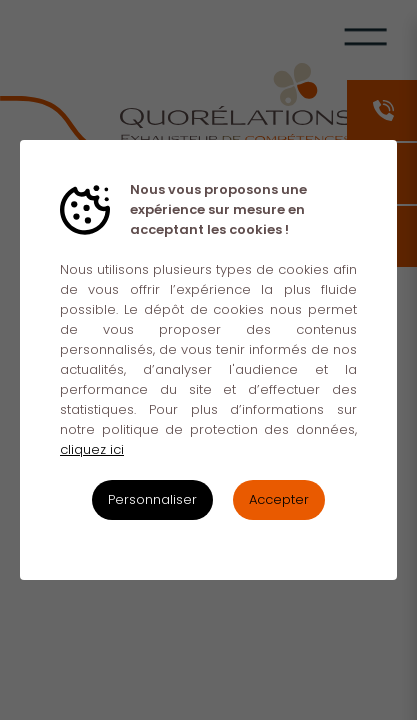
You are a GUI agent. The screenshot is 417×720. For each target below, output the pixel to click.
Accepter (279, 499)
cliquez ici (92, 449)
